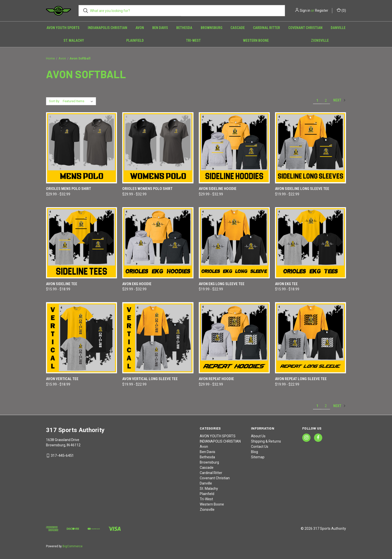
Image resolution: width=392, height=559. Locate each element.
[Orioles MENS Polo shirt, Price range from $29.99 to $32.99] (81, 148)
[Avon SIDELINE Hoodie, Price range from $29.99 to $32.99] (234, 148)
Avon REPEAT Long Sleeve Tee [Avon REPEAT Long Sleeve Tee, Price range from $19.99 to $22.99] (301, 379)
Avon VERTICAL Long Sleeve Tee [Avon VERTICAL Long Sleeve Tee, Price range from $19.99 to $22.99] (150, 379)
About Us (258, 436)
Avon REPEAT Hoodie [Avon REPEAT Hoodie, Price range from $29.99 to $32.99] (216, 379)
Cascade (238, 28)
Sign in (305, 10)
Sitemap (258, 457)
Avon (140, 28)
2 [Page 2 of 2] (326, 100)
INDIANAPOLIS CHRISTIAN (107, 28)
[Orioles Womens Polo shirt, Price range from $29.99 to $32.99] (158, 148)
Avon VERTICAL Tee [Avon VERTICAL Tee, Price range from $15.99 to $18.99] (62, 379)
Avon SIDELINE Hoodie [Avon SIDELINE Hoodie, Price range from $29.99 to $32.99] (218, 189)
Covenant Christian (305, 28)
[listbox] (79, 101)
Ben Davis (160, 28)
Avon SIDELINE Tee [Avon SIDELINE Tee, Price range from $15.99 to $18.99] (62, 284)
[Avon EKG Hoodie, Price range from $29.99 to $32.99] (158, 243)
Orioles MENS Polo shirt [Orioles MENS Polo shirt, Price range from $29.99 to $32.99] (68, 189)
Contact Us (260, 447)
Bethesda (184, 28)
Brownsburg (211, 28)
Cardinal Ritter (266, 28)
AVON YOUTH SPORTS (63, 28)
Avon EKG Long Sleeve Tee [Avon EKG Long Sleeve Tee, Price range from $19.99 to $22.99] (222, 284)
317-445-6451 (62, 456)
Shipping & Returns (266, 441)
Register (322, 10)
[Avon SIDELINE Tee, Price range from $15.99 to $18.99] (81, 243)
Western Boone (256, 40)
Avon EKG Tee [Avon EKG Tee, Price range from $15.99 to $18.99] (286, 284)
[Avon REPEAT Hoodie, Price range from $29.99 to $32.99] (234, 338)
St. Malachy (74, 40)
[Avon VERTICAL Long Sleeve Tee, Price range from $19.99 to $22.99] (158, 338)
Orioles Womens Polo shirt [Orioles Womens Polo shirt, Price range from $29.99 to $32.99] (147, 189)
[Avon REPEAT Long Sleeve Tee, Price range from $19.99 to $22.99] (310, 338)
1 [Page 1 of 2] (317, 100)
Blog (254, 452)
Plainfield (135, 40)
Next (339, 100)
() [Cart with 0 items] (341, 10)
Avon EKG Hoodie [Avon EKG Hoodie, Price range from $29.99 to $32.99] (137, 284)
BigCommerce (72, 546)
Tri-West (193, 40)
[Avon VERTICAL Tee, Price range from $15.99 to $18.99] (81, 338)
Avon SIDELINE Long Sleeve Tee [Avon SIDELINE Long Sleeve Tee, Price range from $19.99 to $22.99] (302, 189)
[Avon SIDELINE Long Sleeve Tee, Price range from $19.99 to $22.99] (310, 148)
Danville (338, 28)
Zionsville (320, 40)
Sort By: (54, 101)
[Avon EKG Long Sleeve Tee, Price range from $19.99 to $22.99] (234, 243)
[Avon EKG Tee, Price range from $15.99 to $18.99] (310, 243)
